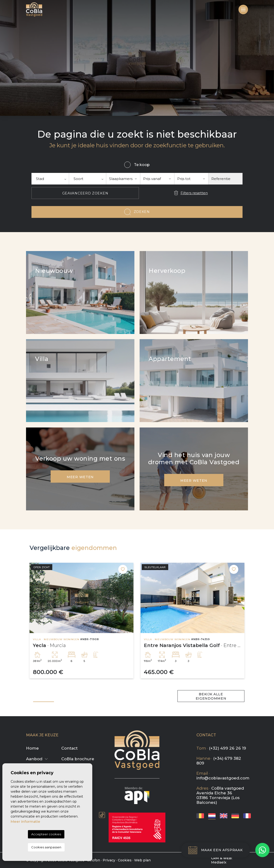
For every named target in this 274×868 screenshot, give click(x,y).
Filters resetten (194, 193)
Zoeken (142, 212)
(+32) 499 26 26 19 (228, 748)
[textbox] (50, 179)
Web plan (142, 860)
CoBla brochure (78, 759)
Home (32, 748)
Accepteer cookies (46, 834)
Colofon (93, 860)
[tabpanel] (82, 621)
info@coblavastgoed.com (223, 778)
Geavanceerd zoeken (85, 193)
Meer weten (80, 477)
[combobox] (50, 179)
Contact (69, 748)
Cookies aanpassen (46, 847)
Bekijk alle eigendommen (211, 696)
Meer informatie (25, 821)
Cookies (125, 860)
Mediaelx (219, 862)
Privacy (109, 860)
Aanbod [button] (34, 759)
